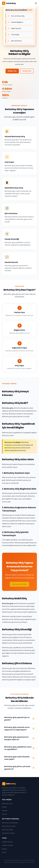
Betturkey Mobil (8, 830)
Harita (4, 852)
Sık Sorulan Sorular (19, 585)
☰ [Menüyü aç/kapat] (36, 3)
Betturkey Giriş (7, 804)
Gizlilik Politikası (7, 842)
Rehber (5, 807)
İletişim (5, 849)
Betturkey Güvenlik (9, 826)
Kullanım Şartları (8, 845)
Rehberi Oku (12, 71)
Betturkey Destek (8, 833)
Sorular (5, 814)
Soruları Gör (27, 71)
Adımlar (5, 811)
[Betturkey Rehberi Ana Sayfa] (9, 3)
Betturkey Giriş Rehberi (10, 823)
